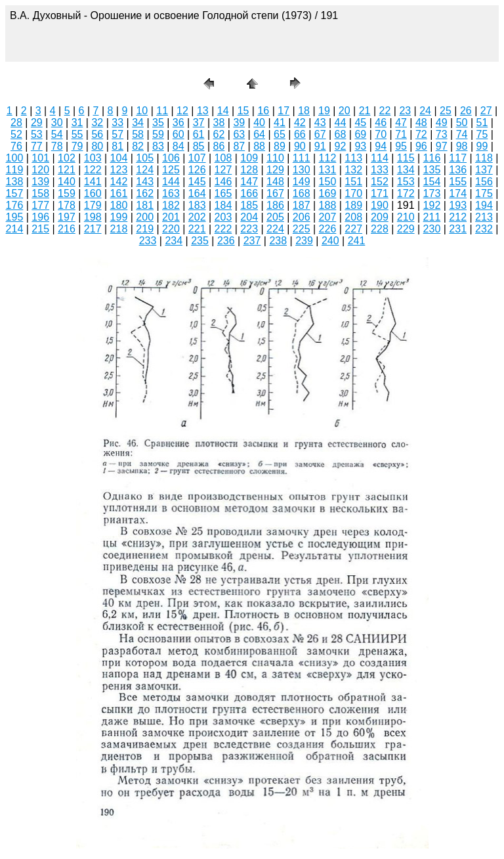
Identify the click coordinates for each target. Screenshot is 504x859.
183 (197, 205)
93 (360, 146)
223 (249, 229)
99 (482, 146)
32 (97, 122)
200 (145, 217)
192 (432, 205)
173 (432, 193)
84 (178, 146)
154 (432, 182)
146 (223, 182)
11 (162, 111)
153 (406, 182)
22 (385, 111)
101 (40, 158)
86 (219, 146)
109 (249, 158)
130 (302, 170)
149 (302, 182)
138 (15, 182)
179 (93, 205)
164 (197, 193)
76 (16, 146)
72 (421, 134)
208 (353, 217)
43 (320, 122)
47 (401, 122)
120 (40, 170)
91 (320, 146)
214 (15, 229)
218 (119, 229)
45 (360, 122)
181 (145, 205)
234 (174, 241)
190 (380, 205)
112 (328, 158)
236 (226, 241)
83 (158, 146)
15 (243, 111)
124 (145, 170)
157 (15, 193)
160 (93, 193)
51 (482, 122)
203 (223, 217)
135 (432, 170)
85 (199, 146)
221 (197, 229)
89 (280, 146)
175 (484, 193)
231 (458, 229)
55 (77, 134)
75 (482, 134)
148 (275, 182)
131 (328, 170)
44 (341, 122)
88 (259, 146)
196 (40, 217)
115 (406, 158)
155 (458, 182)
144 (171, 182)
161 (119, 193)
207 (328, 217)
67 (320, 134)
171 (380, 193)
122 (93, 170)
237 (252, 241)
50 (462, 122)
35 (158, 122)
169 (328, 193)
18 (304, 111)
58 (138, 134)
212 (458, 217)
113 (353, 158)
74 (462, 134)
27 (486, 111)
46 (381, 122)
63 (239, 134)
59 (158, 134)
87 (239, 146)
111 (302, 158)
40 (259, 122)
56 (97, 134)
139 (40, 182)
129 (275, 170)
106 (171, 158)
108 (223, 158)
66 (300, 134)
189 (353, 205)
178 (67, 205)
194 (484, 205)
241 (357, 241)
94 (381, 146)
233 (148, 241)
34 (138, 122)
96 (421, 146)
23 (405, 111)
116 (432, 158)
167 (275, 193)
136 (458, 170)
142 (119, 182)
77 (37, 146)
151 (353, 182)
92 (341, 146)
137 (484, 170)
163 (171, 193)
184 (223, 205)
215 (40, 229)
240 (330, 241)
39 (239, 122)
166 (249, 193)
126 (197, 170)
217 (93, 229)
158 (40, 193)
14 (223, 111)
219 (145, 229)
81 (117, 146)
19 (324, 111)
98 (462, 146)
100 (15, 158)
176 (15, 205)
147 (249, 182)
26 (466, 111)
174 (458, 193)
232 (484, 229)
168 (302, 193)
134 (406, 170)
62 (219, 134)
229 (406, 229)
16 (263, 111)
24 (425, 111)
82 (138, 146)
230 (432, 229)
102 (67, 158)
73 (442, 134)
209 (380, 217)
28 (16, 122)
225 (302, 229)
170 (353, 193)
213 (484, 217)
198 (93, 217)
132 (353, 170)
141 (93, 182)
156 (484, 182)
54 (57, 134)
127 (223, 170)
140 (67, 182)
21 (365, 111)
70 (381, 134)
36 (178, 122)
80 (97, 146)
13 (203, 111)
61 (199, 134)
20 (345, 111)
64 (259, 134)
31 (77, 122)
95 (401, 146)
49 (442, 122)
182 (171, 205)
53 (37, 134)
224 (275, 229)
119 (15, 170)
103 (93, 158)
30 (57, 122)
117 (458, 158)
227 (353, 229)
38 (219, 122)
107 (197, 158)
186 (275, 205)
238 (278, 241)
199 (119, 217)
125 (171, 170)
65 (280, 134)
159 (67, 193)
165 (223, 193)
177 (40, 205)
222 (223, 229)
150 (328, 182)
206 (302, 217)
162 (145, 193)
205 (275, 217)
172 (406, 193)
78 (57, 146)
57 (117, 134)
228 (380, 229)
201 (171, 217)
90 (300, 146)
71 (401, 134)
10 (142, 111)
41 (280, 122)
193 (458, 205)
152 (380, 182)
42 (300, 122)
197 (67, 217)
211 (432, 217)
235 (200, 241)
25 (446, 111)
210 (406, 217)
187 (302, 205)
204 (249, 217)
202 (197, 217)
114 (380, 158)
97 (442, 146)
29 (37, 122)
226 (328, 229)
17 (283, 111)
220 (171, 229)
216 (67, 229)
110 (275, 158)
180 (119, 205)
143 (145, 182)
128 (249, 170)
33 (117, 122)
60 (178, 134)
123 (119, 170)
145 (197, 182)
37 (199, 122)
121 (67, 170)
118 (484, 158)
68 (341, 134)
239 (304, 241)
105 (145, 158)
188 (328, 205)
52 (16, 134)
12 (182, 111)
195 (15, 217)
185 (249, 205)
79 (77, 146)
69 (360, 134)
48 (421, 122)
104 (119, 158)
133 (380, 170)
